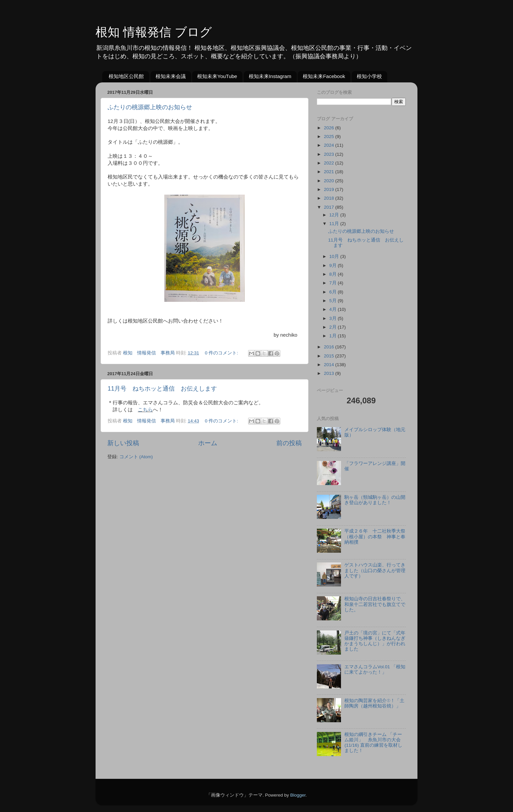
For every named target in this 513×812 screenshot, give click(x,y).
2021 (330, 172)
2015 (330, 356)
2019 (330, 189)
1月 (333, 336)
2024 (330, 145)
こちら (145, 410)
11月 (335, 224)
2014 (330, 365)
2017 (330, 207)
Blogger (298, 795)
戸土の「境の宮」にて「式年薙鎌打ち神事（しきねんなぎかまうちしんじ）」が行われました (375, 641)
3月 (333, 318)
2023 (330, 154)
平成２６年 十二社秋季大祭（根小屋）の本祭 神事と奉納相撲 (375, 536)
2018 (330, 198)
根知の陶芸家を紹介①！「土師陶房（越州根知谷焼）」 (374, 703)
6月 (333, 292)
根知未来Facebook (324, 76)
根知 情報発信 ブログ (154, 32)
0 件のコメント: (222, 353)
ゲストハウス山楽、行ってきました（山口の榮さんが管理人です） (375, 570)
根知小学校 (369, 76)
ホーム (208, 443)
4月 (333, 309)
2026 (330, 128)
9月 (333, 265)
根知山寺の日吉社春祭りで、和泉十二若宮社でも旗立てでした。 (375, 604)
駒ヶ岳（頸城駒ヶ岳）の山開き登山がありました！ (375, 500)
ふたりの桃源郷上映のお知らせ (150, 107)
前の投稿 (289, 443)
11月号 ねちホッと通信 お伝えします (162, 389)
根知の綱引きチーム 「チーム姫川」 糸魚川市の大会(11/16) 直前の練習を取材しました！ (373, 743)
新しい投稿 (123, 443)
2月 (333, 327)
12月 (335, 215)
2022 (330, 163)
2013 (330, 373)
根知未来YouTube (217, 76)
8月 (333, 274)
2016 (330, 347)
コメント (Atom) (136, 457)
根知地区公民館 (126, 76)
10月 (335, 256)
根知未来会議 (171, 76)
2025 (330, 137)
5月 (333, 301)
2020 (330, 181)
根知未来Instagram (270, 76)
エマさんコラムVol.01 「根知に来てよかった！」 (375, 669)
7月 (333, 283)
